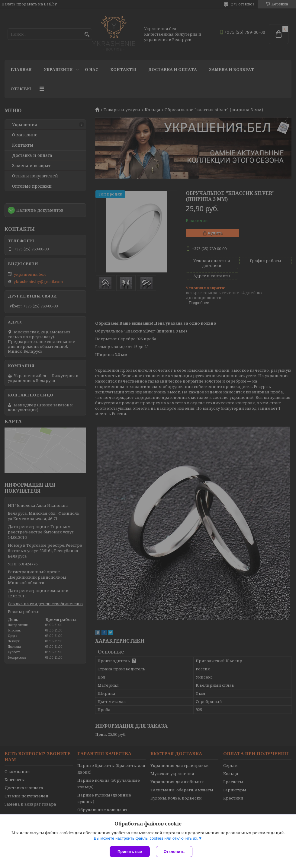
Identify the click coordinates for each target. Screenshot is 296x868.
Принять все (130, 852)
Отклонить (174, 852)
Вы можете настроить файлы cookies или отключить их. (146, 838)
